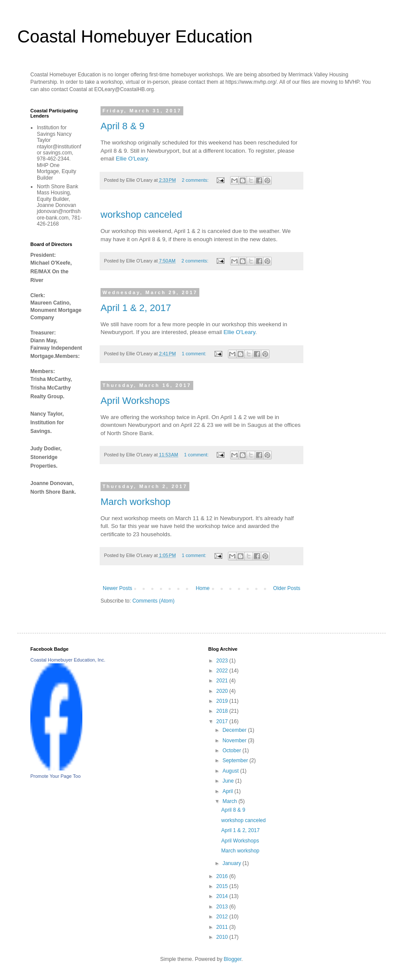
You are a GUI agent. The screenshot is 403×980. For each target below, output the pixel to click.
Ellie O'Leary (132, 159)
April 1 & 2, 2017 (136, 308)
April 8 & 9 (123, 126)
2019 (223, 701)
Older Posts (287, 588)
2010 (223, 937)
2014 (223, 896)
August (231, 771)
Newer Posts (117, 588)
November (235, 741)
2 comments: (196, 180)
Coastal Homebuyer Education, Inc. (68, 660)
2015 (223, 886)
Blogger (232, 959)
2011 (223, 927)
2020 (223, 691)
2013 (223, 907)
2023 (223, 661)
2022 (223, 671)
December (235, 730)
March (230, 801)
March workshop (135, 502)
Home (203, 588)
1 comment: (194, 354)
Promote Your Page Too (55, 776)
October (232, 751)
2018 (223, 711)
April (228, 791)
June (229, 781)
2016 (223, 876)
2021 (223, 681)
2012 (223, 917)
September (236, 760)
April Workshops (135, 401)
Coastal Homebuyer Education (135, 36)
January (232, 863)
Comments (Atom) (153, 601)
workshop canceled (141, 215)
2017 (223, 721)
